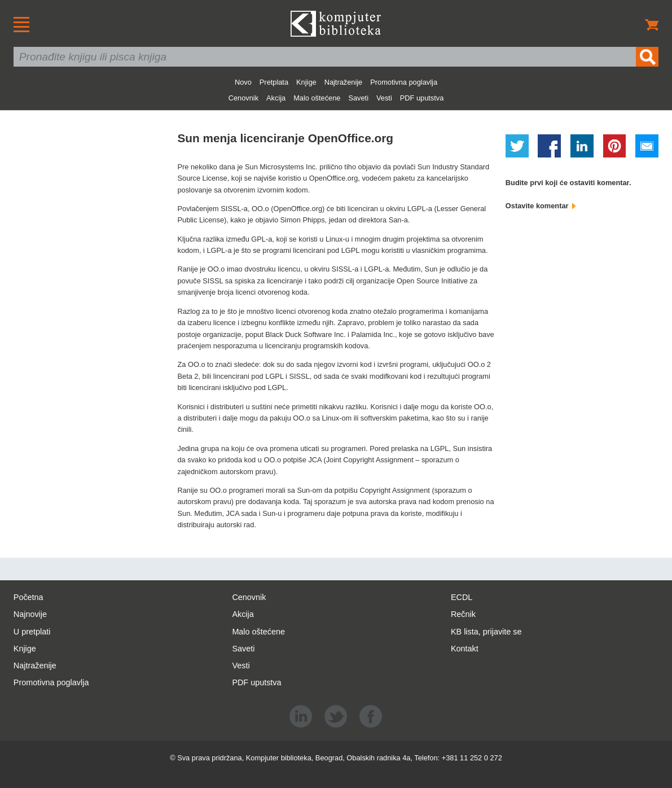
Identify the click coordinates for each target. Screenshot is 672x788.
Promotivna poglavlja (404, 82)
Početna (28, 597)
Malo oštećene (317, 98)
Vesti (384, 98)
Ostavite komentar (541, 206)
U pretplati (32, 632)
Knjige (306, 82)
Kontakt (465, 649)
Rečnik (463, 614)
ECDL (462, 597)
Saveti (358, 98)
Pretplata (274, 82)
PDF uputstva (422, 98)
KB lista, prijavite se (486, 632)
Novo (243, 82)
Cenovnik (243, 98)
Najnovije (30, 614)
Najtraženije (344, 82)
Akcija (276, 98)
